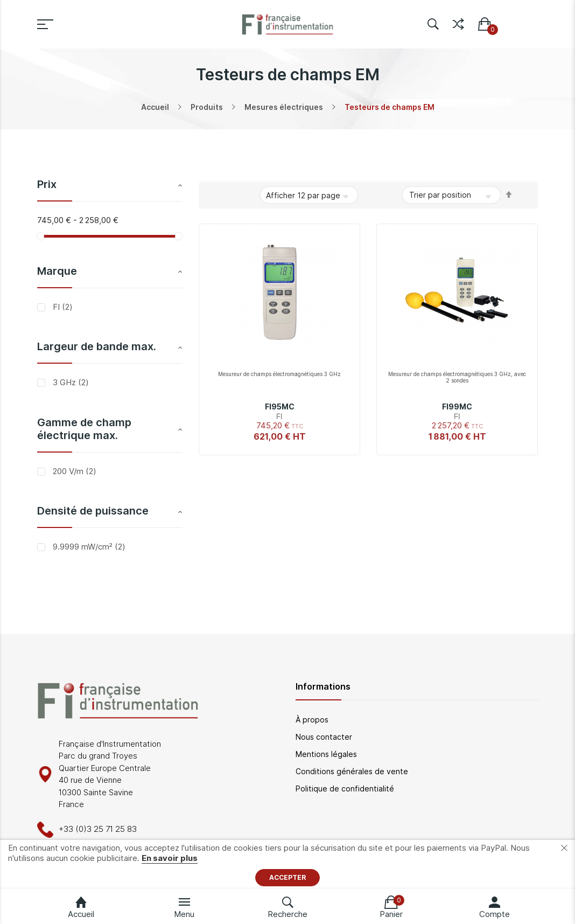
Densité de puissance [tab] (93, 511)
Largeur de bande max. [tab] (97, 346)
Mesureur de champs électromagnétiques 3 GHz (279, 374)
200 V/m (73, 471)
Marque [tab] (57, 271)
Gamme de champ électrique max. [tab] (84, 429)
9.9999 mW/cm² (88, 547)
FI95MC (280, 407)
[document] (287, 864)
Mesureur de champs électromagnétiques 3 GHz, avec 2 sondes (457, 377)
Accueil (155, 107)
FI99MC (457, 407)
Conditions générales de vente (352, 771)
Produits (207, 107)
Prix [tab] (47, 184)
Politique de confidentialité (345, 788)
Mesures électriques (284, 107)
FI (62, 307)
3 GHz (70, 382)
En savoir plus (170, 858)
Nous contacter (324, 737)
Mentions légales (326, 754)
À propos (312, 720)
